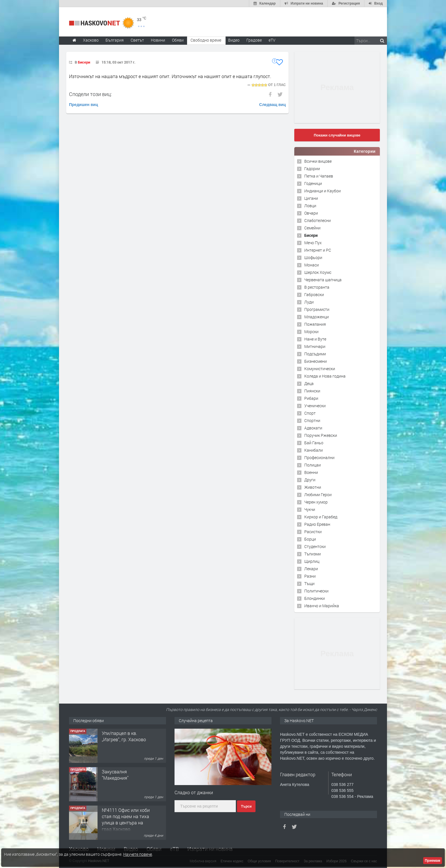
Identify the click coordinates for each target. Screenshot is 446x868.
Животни (313, 487)
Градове (254, 40)
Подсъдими (315, 354)
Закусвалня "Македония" (115, 775)
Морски (311, 332)
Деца (309, 383)
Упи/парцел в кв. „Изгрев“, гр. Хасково (124, 736)
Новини (158, 40)
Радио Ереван (317, 524)
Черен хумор (316, 502)
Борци (310, 539)
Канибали (314, 450)
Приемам (433, 861)
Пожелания (315, 324)
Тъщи (309, 583)
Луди (309, 302)
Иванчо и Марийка (322, 606)
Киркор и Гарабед (321, 517)
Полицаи (313, 465)
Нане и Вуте (315, 339)
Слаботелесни (318, 220)
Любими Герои (318, 495)
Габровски (314, 295)
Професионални (319, 458)
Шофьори (313, 257)
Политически (316, 591)
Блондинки (315, 598)
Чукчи (310, 509)
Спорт (310, 413)
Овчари (311, 213)
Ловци (310, 206)
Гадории (312, 169)
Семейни (312, 228)
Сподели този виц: (90, 94)
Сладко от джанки (194, 792)
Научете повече (138, 854)
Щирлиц (312, 561)
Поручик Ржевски (321, 435)
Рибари (311, 398)
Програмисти (317, 309)
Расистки (313, 532)
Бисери (84, 62)
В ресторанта (317, 287)
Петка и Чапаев (319, 176)
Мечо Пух (313, 243)
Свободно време (206, 40)
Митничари (315, 346)
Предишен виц (84, 105)
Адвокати (313, 428)
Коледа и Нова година (325, 376)
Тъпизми (313, 554)
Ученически (315, 406)
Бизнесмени (316, 361)
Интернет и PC (318, 250)
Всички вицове (318, 161)
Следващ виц (272, 105)
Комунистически (320, 369)
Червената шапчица (323, 280)
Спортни (312, 420)
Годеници (313, 183)
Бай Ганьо (314, 443)
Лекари (311, 569)
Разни (310, 576)
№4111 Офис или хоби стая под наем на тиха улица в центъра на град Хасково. (126, 820)
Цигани (311, 198)
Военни (311, 472)
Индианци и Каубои (323, 191)
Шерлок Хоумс (318, 272)
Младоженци (317, 317)
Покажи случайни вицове (337, 135)
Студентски (315, 546)
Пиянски (312, 391)
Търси (246, 806)
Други (310, 480)
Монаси (312, 265)
